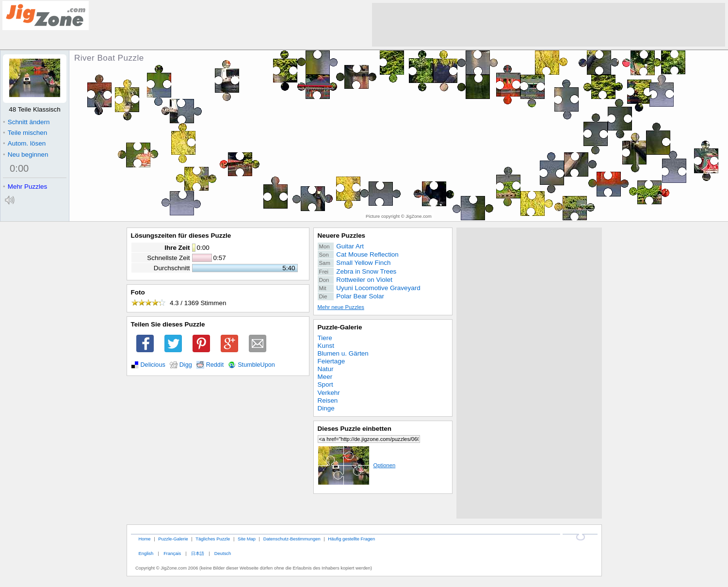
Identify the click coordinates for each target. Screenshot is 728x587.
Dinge (326, 408)
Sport (325, 384)
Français (172, 553)
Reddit (215, 365)
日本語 (198, 553)
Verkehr (329, 393)
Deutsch (223, 553)
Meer (325, 377)
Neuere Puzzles (342, 236)
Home (144, 539)
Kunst (326, 346)
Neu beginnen (25, 155)
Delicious (153, 365)
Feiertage (332, 361)
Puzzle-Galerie (340, 327)
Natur (326, 369)
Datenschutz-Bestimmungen (292, 539)
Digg (186, 365)
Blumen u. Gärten (343, 353)
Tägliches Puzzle (213, 539)
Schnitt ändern (26, 122)
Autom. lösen (24, 143)
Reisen (328, 400)
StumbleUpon (256, 365)
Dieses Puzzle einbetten (355, 429)
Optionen (357, 465)
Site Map (247, 539)
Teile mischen (25, 133)
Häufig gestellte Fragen (351, 539)
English (146, 553)
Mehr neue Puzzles (341, 307)
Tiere (325, 338)
